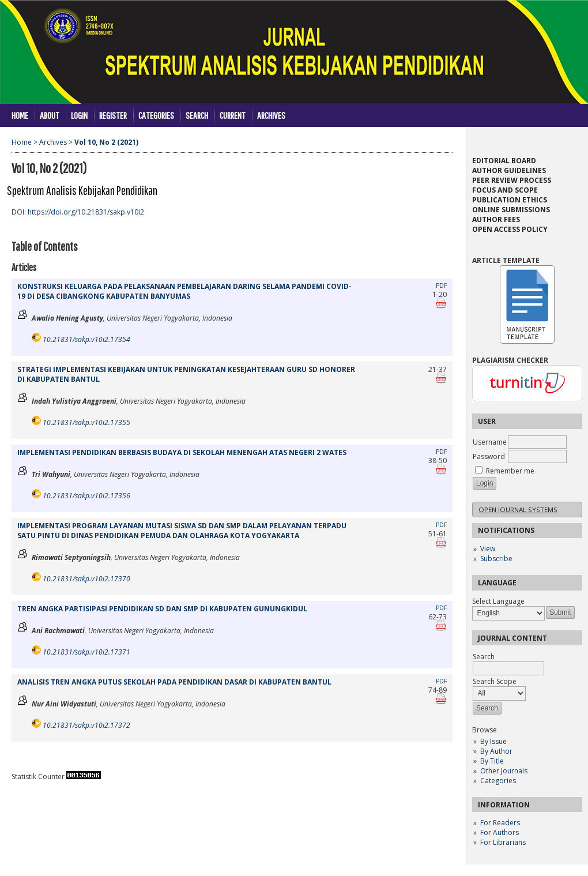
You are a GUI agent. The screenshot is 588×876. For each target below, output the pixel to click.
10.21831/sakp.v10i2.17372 (86, 725)
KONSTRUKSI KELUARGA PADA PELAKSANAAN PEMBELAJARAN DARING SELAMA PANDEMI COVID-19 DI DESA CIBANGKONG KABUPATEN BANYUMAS (184, 291)
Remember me (510, 471)
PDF (441, 285)
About (50, 115)
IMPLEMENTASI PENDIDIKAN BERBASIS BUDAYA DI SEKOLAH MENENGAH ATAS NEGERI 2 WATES (182, 452)
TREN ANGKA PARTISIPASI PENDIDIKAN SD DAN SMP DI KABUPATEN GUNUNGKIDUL (162, 609)
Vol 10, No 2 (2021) (106, 142)
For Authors (500, 832)
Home (20, 115)
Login (79, 115)
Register (113, 115)
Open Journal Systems (518, 510)
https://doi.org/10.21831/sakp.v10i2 (86, 212)
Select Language (498, 601)
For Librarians (503, 842)
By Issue (493, 741)
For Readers (500, 823)
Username (490, 442)
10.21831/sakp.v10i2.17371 (86, 652)
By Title (492, 761)
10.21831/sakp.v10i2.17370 (86, 579)
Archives (271, 115)
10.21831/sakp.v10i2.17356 (86, 496)
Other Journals (504, 771)
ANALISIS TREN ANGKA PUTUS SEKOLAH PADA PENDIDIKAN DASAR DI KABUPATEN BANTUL (174, 682)
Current (233, 115)
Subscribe (496, 559)
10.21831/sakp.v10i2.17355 (86, 422)
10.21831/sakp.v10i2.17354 (86, 339)
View (488, 549)
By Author (496, 751)
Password (489, 456)
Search (197, 115)
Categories (498, 781)
